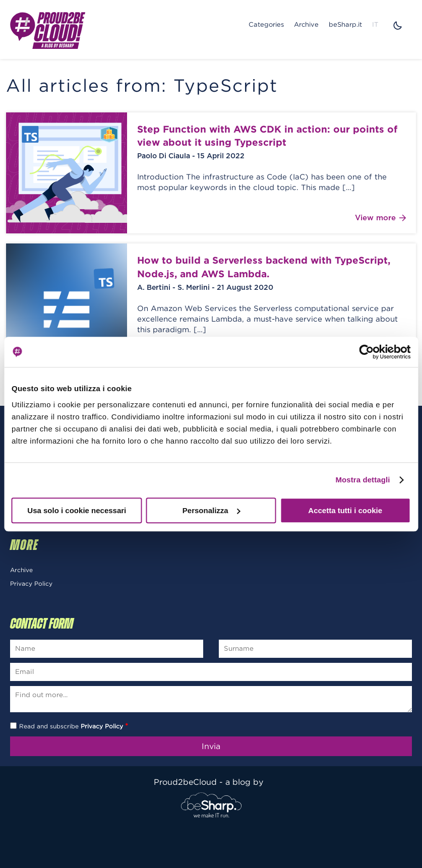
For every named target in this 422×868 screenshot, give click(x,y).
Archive (306, 24)
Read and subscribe (74, 726)
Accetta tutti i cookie (345, 510)
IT (375, 24)
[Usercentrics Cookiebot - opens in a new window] (366, 352)
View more (380, 218)
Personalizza (212, 510)
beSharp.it (345, 24)
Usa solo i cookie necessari (77, 510)
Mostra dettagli (363, 480)
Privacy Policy (31, 583)
